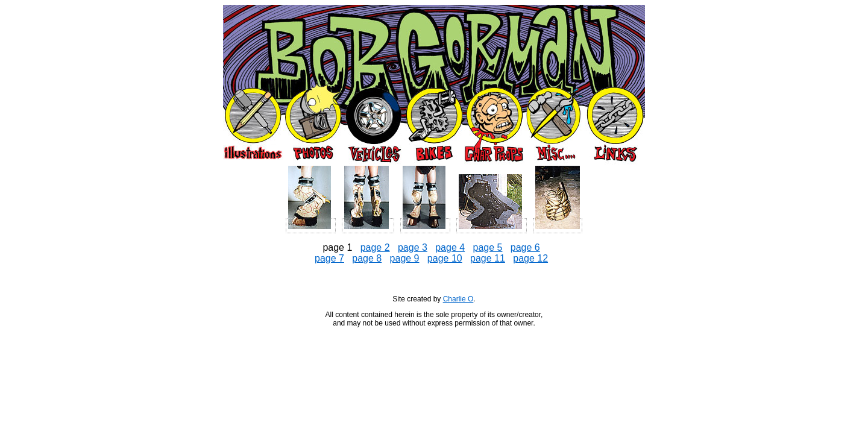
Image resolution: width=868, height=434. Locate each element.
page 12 (530, 258)
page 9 (405, 258)
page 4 (450, 247)
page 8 (367, 258)
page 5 (488, 247)
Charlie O (458, 299)
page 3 (413, 247)
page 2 (375, 247)
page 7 (329, 258)
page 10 (445, 258)
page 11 (488, 258)
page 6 (525, 247)
